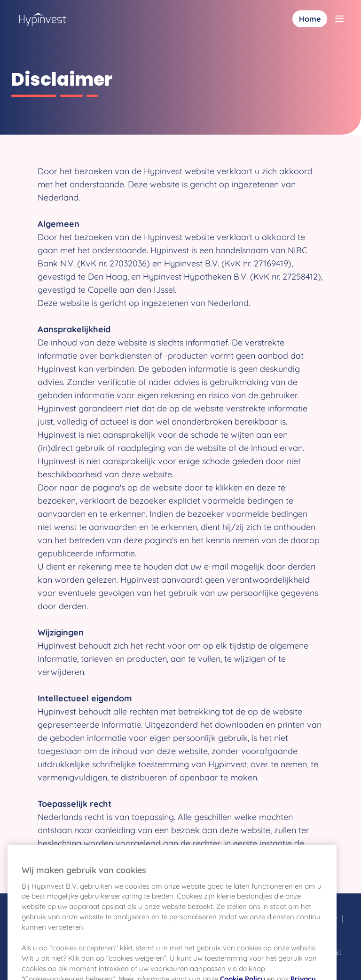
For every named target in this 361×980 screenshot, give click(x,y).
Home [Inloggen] (310, 19)
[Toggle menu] (339, 19)
